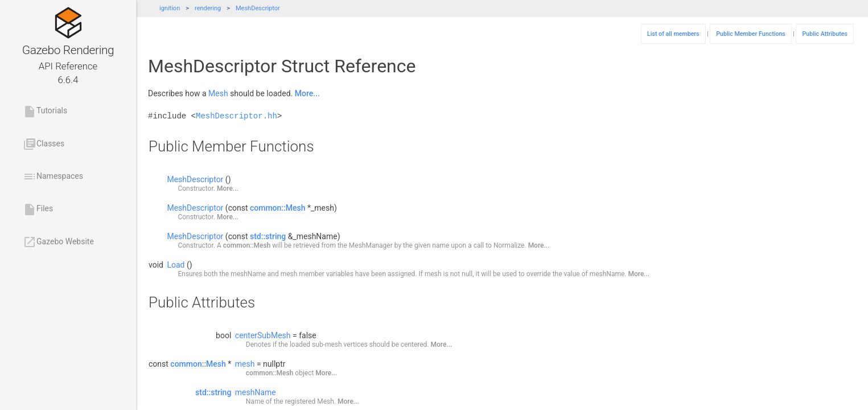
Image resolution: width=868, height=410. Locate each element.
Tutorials (45, 112)
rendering (208, 8)
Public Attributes (825, 34)
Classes (44, 144)
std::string (268, 236)
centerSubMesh (263, 335)
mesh (245, 364)
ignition (170, 8)
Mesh (218, 93)
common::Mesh (278, 208)
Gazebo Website (58, 242)
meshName (256, 392)
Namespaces (53, 177)
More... (307, 93)
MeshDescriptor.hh (236, 116)
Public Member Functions (751, 34)
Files (38, 210)
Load (176, 265)
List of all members (673, 34)
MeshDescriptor (258, 8)
